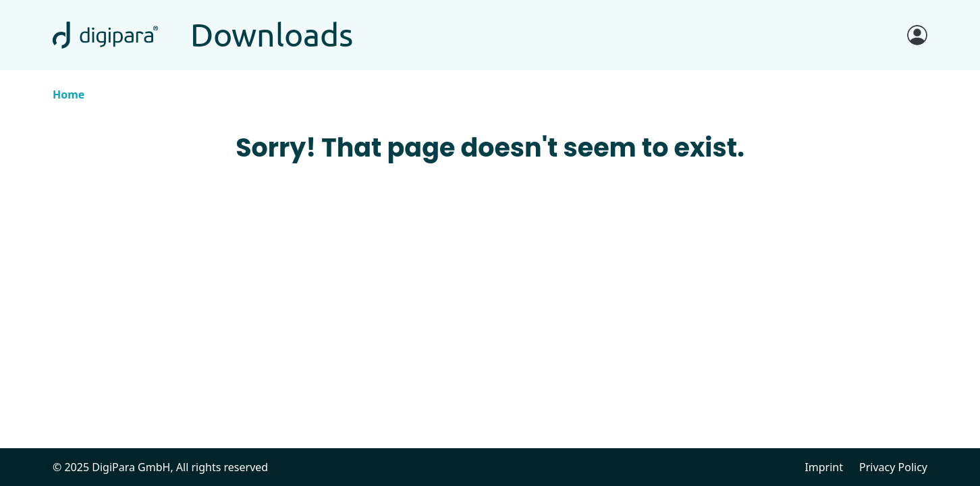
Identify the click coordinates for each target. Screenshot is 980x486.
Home (69, 94)
